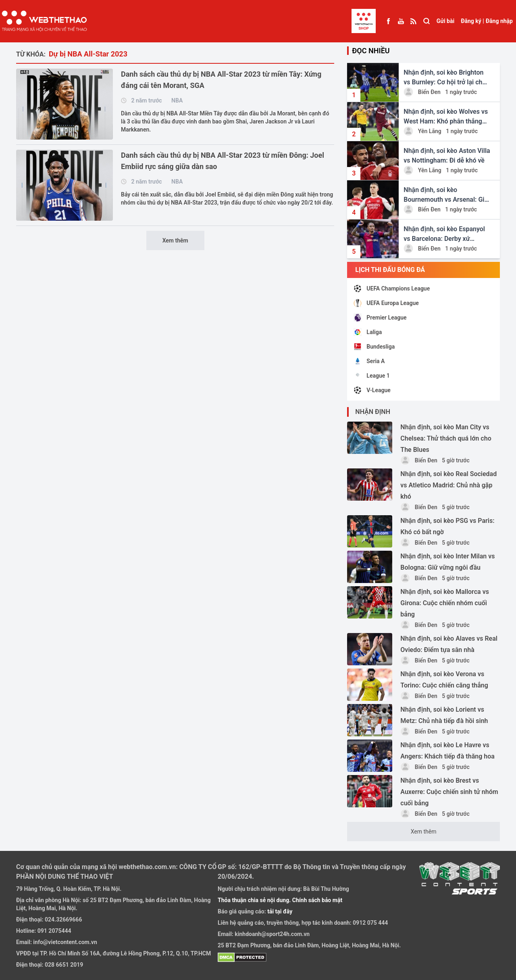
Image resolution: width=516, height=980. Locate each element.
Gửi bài (445, 21)
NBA (177, 100)
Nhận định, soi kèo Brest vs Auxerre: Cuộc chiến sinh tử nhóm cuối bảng (449, 792)
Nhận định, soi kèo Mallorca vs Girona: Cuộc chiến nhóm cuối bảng (445, 603)
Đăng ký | (472, 21)
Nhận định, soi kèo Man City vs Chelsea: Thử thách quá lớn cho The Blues (446, 438)
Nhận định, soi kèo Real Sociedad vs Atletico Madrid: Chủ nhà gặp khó (448, 485)
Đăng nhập (499, 21)
